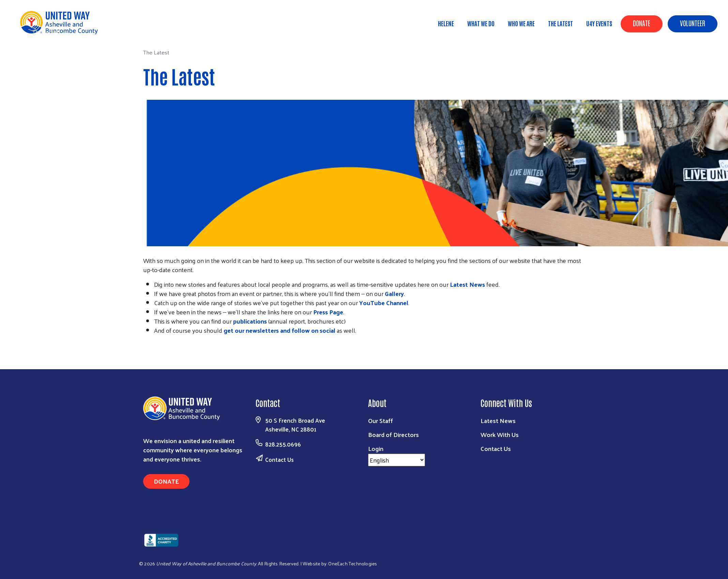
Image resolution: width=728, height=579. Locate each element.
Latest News (498, 420)
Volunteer (693, 23)
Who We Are (521, 23)
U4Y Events (599, 23)
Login (376, 448)
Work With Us (500, 434)
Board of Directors (393, 434)
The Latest (560, 23)
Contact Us (279, 459)
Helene (446, 23)
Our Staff (381, 420)
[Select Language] (397, 460)
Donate (642, 23)
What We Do (481, 23)
